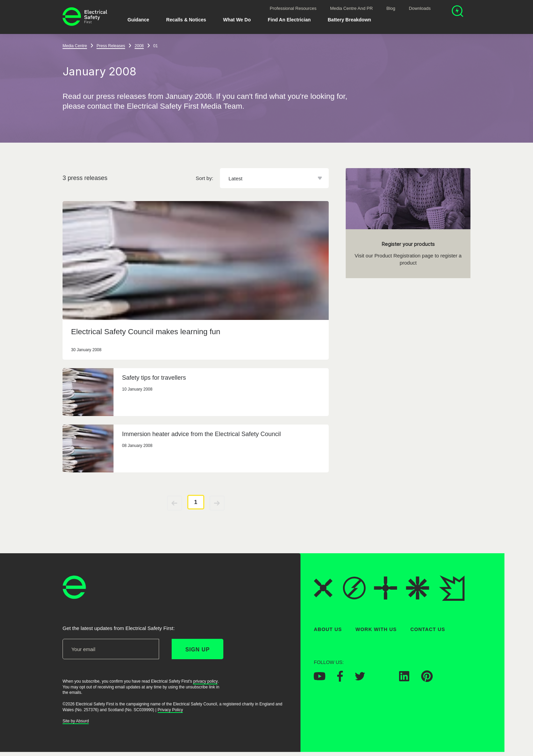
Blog (391, 8)
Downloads (420, 8)
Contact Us (428, 629)
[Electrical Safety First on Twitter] (360, 679)
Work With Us (376, 629)
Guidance (138, 20)
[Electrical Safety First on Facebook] (340, 680)
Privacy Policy (170, 710)
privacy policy (205, 681)
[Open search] (458, 12)
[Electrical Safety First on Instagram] (382, 679)
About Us (328, 629)
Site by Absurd (76, 721)
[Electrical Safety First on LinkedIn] (404, 679)
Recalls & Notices (186, 20)
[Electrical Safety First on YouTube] (320, 678)
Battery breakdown (349, 20)
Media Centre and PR (351, 8)
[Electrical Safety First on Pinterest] (427, 680)
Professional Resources (293, 8)
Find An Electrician (289, 20)
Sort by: (205, 178)
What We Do (237, 20)
